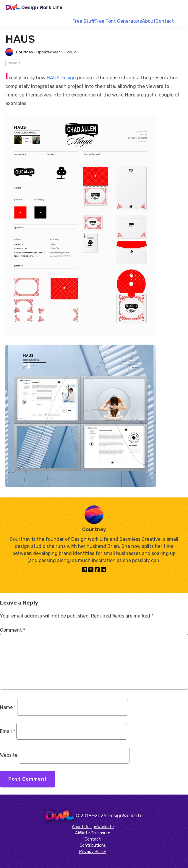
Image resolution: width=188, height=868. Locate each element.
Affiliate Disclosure (93, 833)
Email (8, 731)
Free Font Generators (118, 21)
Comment (13, 630)
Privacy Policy (93, 852)
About (149, 21)
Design (14, 63)
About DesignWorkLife (93, 827)
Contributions (93, 845)
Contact (165, 21)
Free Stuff (84, 21)
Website (9, 755)
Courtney (25, 52)
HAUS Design (61, 78)
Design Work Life (42, 8)
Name (8, 707)
